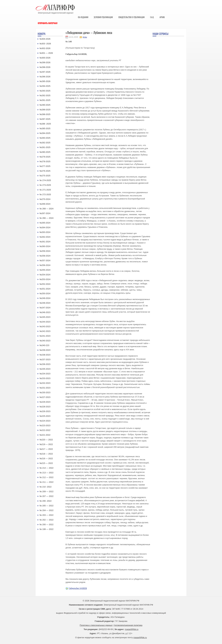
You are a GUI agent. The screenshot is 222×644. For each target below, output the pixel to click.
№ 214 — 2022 (46, 468)
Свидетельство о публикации (131, 17)
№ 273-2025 (45, 185)
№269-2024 (45, 204)
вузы (85, 37)
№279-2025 (45, 157)
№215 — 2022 (46, 463)
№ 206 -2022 (46, 501)
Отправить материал (48, 23)
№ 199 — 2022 (46, 529)
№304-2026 (45, 39)
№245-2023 (45, 317)
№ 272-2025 (45, 194)
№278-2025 (45, 161)
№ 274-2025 (45, 180)
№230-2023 (45, 392)
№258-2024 (45, 256)
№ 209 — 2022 (46, 491)
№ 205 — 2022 (46, 506)
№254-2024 (45, 275)
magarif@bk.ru (132, 629)
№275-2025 (45, 176)
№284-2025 (45, 133)
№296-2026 (45, 77)
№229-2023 (45, 402)
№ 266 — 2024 (46, 218)
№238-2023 (45, 355)
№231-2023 (45, 388)
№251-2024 (45, 289)
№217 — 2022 (46, 449)
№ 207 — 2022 (46, 496)
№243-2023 (45, 326)
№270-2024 (45, 199)
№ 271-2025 (45, 190)
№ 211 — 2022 (46, 482)
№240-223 (44, 345)
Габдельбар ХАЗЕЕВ (78, 588)
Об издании (83, 17)
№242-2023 (45, 331)
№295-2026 (45, 81)
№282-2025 (45, 143)
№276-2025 (45, 171)
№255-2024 (45, 270)
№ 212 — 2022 (46, 477)
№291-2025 (45, 100)
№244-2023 (45, 322)
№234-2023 (45, 374)
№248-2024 (45, 303)
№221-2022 (45, 435)
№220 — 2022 (46, 440)
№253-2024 (45, 279)
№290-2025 (45, 105)
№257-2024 (45, 260)
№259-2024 (45, 251)
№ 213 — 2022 (46, 473)
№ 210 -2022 (46, 487)
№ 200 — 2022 (46, 524)
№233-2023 (45, 378)
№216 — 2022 (46, 458)
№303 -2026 (45, 44)
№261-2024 (45, 242)
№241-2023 (45, 336)
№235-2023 (45, 369)
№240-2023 (45, 341)
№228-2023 (45, 407)
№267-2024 (45, 213)
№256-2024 (45, 265)
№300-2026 (45, 58)
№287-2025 (45, 119)
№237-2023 (45, 359)
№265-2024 (45, 223)
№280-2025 (45, 152)
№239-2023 (45, 350)
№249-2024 (45, 298)
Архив (162, 17)
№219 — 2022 (46, 444)
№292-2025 (45, 95)
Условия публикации (103, 17)
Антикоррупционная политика (128, 625)
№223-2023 (45, 425)
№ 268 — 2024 (46, 209)
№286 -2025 (45, 124)
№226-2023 (45, 411)
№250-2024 (45, 293)
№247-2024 (45, 308)
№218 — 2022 (46, 454)
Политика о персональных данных (96, 625)
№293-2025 (45, 91)
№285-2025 (45, 128)
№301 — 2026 (46, 53)
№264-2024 (45, 227)
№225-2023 (45, 416)
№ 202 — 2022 (46, 520)
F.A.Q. (152, 17)
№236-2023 (45, 364)
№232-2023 (45, 383)
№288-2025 (45, 114)
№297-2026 (45, 72)
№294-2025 (45, 86)
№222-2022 (45, 430)
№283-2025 (45, 138)
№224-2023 (45, 421)
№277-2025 (45, 166)
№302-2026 (45, 48)
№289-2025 (45, 110)
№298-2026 (45, 67)
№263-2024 (45, 232)
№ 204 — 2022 (46, 510)
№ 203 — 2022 (46, 515)
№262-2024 (45, 237)
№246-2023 (45, 312)
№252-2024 (45, 284)
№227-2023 (45, 397)
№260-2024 (45, 246)
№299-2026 (45, 62)
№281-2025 (45, 147)
